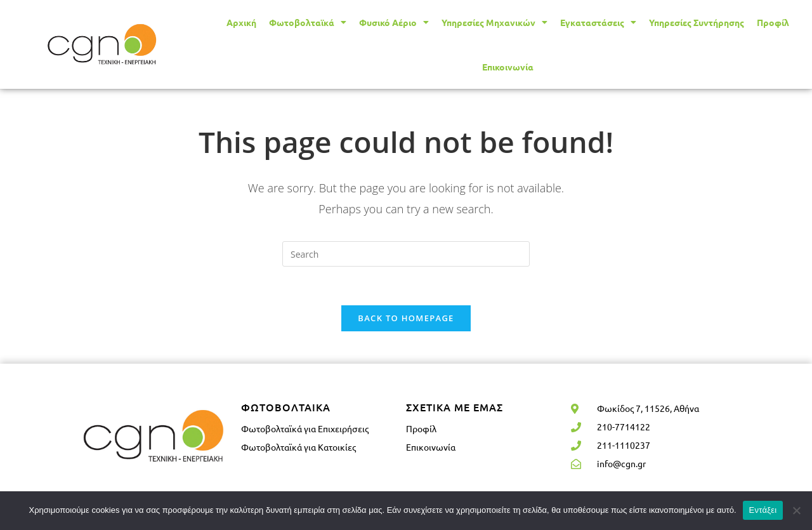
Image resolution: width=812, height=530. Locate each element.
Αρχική (241, 22)
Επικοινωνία (508, 67)
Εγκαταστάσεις (598, 22)
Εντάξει (763, 510)
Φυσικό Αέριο (394, 22)
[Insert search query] (406, 254)
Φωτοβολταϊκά (308, 22)
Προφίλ (773, 22)
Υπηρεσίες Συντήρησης (697, 22)
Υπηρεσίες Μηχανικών (494, 22)
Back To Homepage (406, 318)
